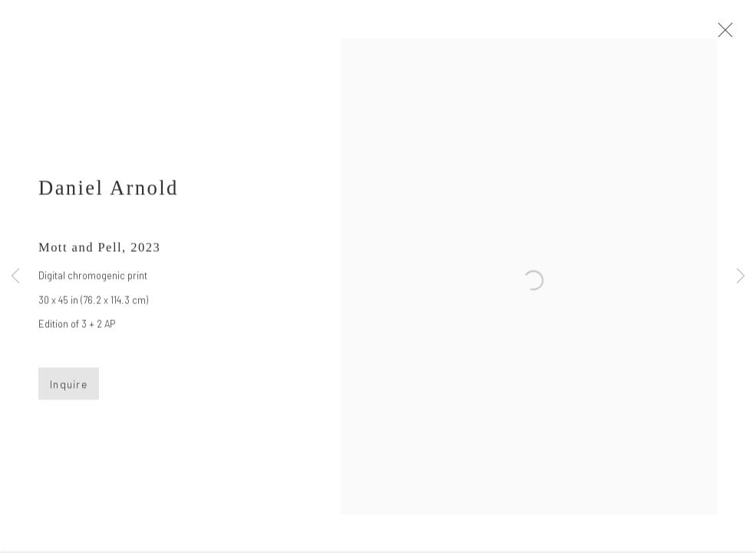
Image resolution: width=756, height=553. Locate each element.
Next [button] (741, 276)
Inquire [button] (69, 389)
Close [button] (728, 35)
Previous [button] (15, 276)
